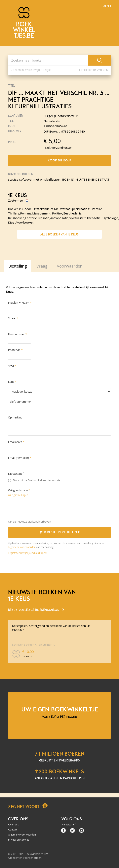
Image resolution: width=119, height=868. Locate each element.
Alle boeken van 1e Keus (59, 234)
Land (11, 382)
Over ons (13, 825)
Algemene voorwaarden (22, 547)
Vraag (42, 266)
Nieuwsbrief (16, 474)
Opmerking (15, 417)
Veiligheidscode (18, 490)
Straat (12, 318)
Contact (13, 830)
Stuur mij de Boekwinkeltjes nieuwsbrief (35, 480)
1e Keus (17, 196)
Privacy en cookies (19, 840)
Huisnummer (16, 334)
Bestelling (18, 266)
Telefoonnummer (19, 402)
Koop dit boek (60, 160)
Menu (107, 6)
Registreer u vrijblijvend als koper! (27, 553)
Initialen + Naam (19, 303)
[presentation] (39, 509)
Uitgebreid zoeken (94, 70)
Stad (11, 366)
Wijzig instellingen (18, 495)
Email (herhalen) (18, 458)
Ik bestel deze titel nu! (60, 532)
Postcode (14, 350)
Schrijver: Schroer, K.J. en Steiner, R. (33, 645)
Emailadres (15, 442)
